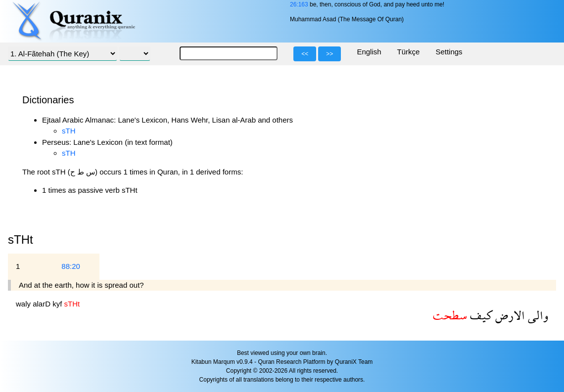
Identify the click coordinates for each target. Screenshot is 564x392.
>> (329, 54)
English (369, 52)
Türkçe (409, 52)
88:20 (71, 266)
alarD (43, 304)
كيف (480, 315)
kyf (58, 304)
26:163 (299, 4)
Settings (449, 52)
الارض (509, 315)
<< (305, 54)
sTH (69, 131)
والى (537, 315)
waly (24, 304)
